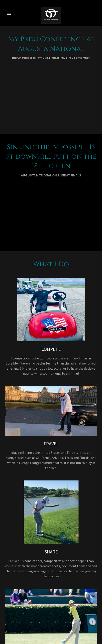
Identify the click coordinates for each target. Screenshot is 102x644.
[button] (11, 13)
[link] (51, 13)
